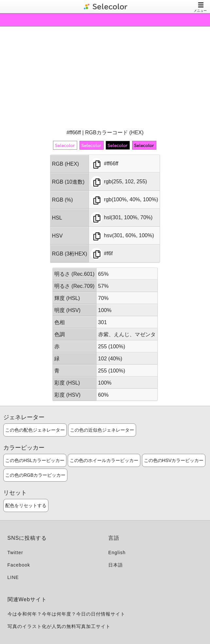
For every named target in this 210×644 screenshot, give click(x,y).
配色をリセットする (26, 505)
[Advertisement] (105, 77)
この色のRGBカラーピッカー (35, 475)
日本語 (116, 565)
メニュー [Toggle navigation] (200, 7)
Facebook (19, 565)
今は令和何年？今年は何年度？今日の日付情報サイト (66, 614)
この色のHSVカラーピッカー (174, 460)
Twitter (15, 553)
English (117, 553)
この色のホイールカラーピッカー (104, 460)
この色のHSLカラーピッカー (35, 460)
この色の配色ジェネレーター (35, 430)
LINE (13, 577)
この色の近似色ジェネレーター (102, 430)
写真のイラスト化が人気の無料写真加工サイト (59, 626)
